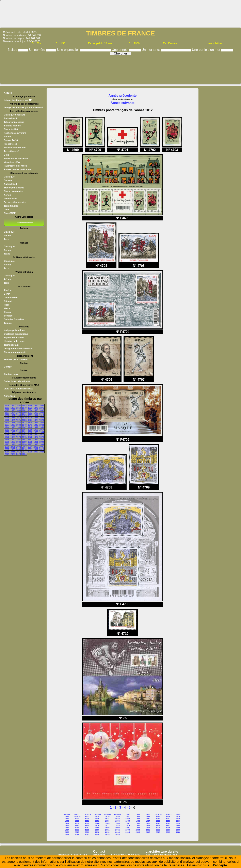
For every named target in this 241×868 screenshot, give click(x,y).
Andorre (99, 855)
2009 (18, 449)
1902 (36, 413)
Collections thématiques (17, 381)
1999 (42, 444)
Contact (8, 367)
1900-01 (118, 814)
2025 (107, 834)
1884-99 (107, 814)
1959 (13, 432)
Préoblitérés (10, 144)
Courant (8, 180)
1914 (36, 415)
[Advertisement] (120, 15)
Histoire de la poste (14, 341)
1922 (42, 418)
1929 (42, 420)
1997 (30, 444)
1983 (30, 440)
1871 (30, 408)
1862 (42, 406)
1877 (7, 410)
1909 (24, 415)
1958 (7, 432)
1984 (36, 440)
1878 (13, 410)
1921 (36, 418)
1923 (7, 420)
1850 (13, 406)
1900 (24, 413)
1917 (13, 418)
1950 (42, 427)
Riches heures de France (17, 169)
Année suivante (123, 103)
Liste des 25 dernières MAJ (18, 389)
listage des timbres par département (23, 107)
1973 (13, 437)
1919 (24, 418)
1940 (24, 425)
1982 (24, 440)
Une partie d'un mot (207, 50)
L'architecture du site (162, 851)
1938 (13, 425)
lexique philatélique (14, 330)
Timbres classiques (72, 855)
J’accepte (220, 865)
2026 (117, 834)
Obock (7, 312)
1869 (18, 408)
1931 (13, 423)
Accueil (8, 93)
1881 (24, 410)
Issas (7, 305)
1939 (18, 425)
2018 (30, 452)
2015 (13, 452)
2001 (13, 447)
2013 (42, 449)
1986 (7, 442)
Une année (120, 50)
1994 (13, 444)
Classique (9, 177)
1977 (36, 437)
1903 (42, 413)
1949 (36, 427)
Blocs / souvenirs (13, 191)
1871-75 (87, 814)
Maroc (7, 308)
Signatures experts (14, 338)
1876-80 (97, 814)
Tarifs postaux (12, 345)
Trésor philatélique (14, 122)
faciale (13, 50)
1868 (13, 408)
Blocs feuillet (11, 129)
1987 (13, 442)
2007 (7, 449)
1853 (24, 406)
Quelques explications (16, 334)
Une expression (69, 50)
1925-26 (77, 816)
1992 (42, 442)
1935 (36, 423)
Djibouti (8, 301)
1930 (7, 423)
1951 (7, 430)
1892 (42, 410)
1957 (42, 430)
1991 (36, 442)
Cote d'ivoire (11, 297)
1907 (13, 415)
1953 (18, 430)
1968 (24, 435)
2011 (30, 449)
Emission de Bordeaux (16, 158)
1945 (13, 427)
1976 (30, 437)
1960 (18, 432)
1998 (36, 444)
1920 (30, 418)
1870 (24, 408)
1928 (36, 420)
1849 (7, 406)
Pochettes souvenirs (15, 133)
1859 (30, 406)
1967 (18, 435)
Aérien (7, 137)
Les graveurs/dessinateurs (18, 348)
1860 (36, 406)
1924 (13, 420)
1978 (42, 437)
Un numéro (38, 50)
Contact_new (11, 374)
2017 (24, 452)
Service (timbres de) (15, 148)
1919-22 (168, 814)
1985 (42, 440)
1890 (36, 410)
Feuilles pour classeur (16, 359)
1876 (42, 408)
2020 (42, 452)
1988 (18, 442)
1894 (13, 413)
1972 (7, 437)
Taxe (6, 239)
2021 (7, 454)
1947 (24, 427)
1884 (30, 410)
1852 (18, 406)
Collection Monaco (126, 855)
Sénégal (8, 316)
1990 (30, 442)
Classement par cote (15, 352)
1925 (18, 420)
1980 (13, 440)
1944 (7, 427)
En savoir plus (198, 865)
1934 (30, 423)
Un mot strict (151, 50)
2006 (42, 447)
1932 (18, 423)
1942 (36, 425)
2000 (7, 447)
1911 (30, 415)
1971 (42, 435)
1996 (24, 444)
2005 (36, 447)
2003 (24, 447)
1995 (18, 444)
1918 (18, 418)
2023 (18, 454)
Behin (7, 294)
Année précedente (123, 96)
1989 (24, 442)
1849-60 (67, 814)
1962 (30, 432)
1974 (18, 437)
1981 (18, 440)
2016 (18, 452)
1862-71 (77, 814)
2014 (7, 452)
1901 (30, 413)
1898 (18, 413)
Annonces (9, 396)
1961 (24, 432)
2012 (36, 449)
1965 (7, 435)
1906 (7, 415)
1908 (18, 415)
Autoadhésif (10, 118)
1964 (42, 432)
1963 (36, 432)
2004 (30, 447)
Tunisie (8, 323)
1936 (42, 423)
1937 (7, 425)
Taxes (7, 254)
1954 (24, 430)
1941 (30, 425)
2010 (24, 449)
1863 (7, 408)
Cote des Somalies (14, 319)
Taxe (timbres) (12, 151)
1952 (13, 430)
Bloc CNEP (10, 213)
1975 (24, 437)
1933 (24, 423)
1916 (7, 418)
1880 (18, 410)
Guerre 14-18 (11, 140)
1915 (42, 415)
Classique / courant (14, 115)
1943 (42, 425)
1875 (36, 408)
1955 (30, 430)
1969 (30, 435)
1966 (13, 435)
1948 (30, 427)
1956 (36, 430)
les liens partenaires (162, 855)
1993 (7, 444)
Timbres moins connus (24, 222)
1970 (36, 435)
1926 (24, 420)
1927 (30, 420)
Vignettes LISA (12, 162)
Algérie (8, 290)
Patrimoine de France (15, 166)
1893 (7, 413)
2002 (18, 447)
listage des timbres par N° (18, 100)
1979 (7, 440)
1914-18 (158, 814)
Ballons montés (12, 126)
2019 (36, 452)
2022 (13, 454)
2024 (24, 454)
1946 (18, 427)
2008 (13, 449)
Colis (7, 155)
